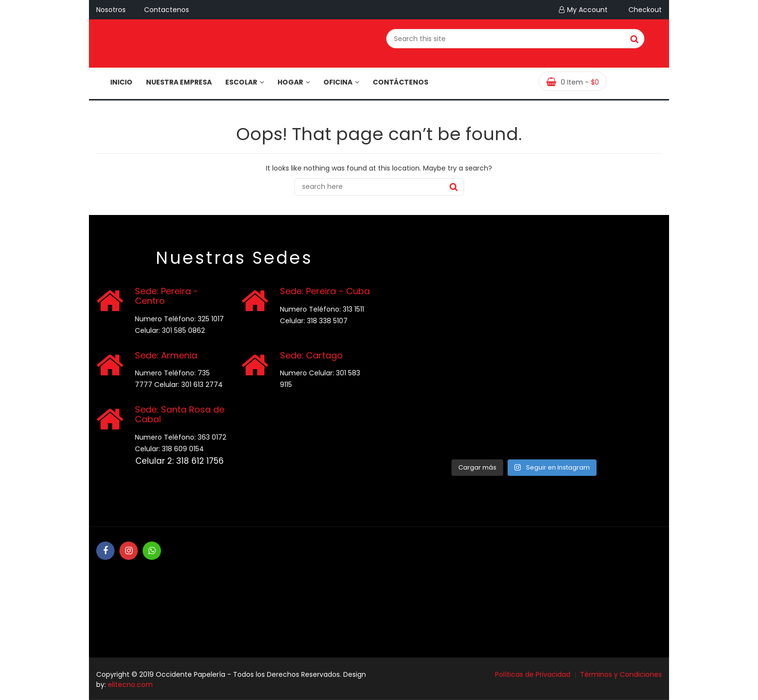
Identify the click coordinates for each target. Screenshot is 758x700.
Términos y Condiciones (621, 674)
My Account (587, 10)
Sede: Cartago (311, 355)
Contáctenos (401, 82)
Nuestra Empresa (179, 82)
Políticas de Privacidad (533, 674)
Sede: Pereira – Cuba (325, 291)
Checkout (644, 10)
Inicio (121, 82)
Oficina (341, 82)
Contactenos (167, 10)
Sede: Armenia (166, 355)
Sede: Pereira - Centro (167, 296)
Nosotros (111, 10)
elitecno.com (130, 685)
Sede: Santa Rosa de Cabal (180, 414)
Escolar (245, 82)
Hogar (294, 82)
